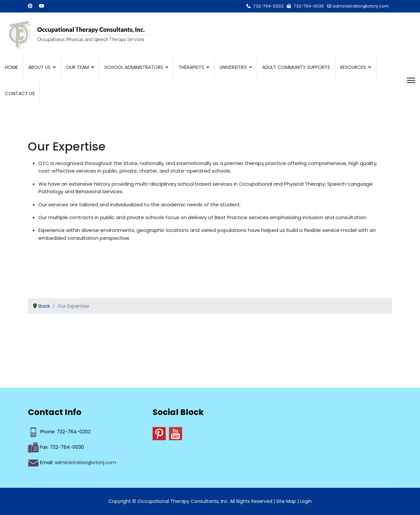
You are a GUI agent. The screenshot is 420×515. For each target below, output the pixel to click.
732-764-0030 (309, 6)
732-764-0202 (268, 6)
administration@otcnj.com (361, 6)
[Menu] (411, 80)
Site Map (286, 501)
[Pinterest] (30, 6)
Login (306, 501)
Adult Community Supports (296, 67)
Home (11, 67)
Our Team (77, 67)
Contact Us (20, 93)
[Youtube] (42, 6)
